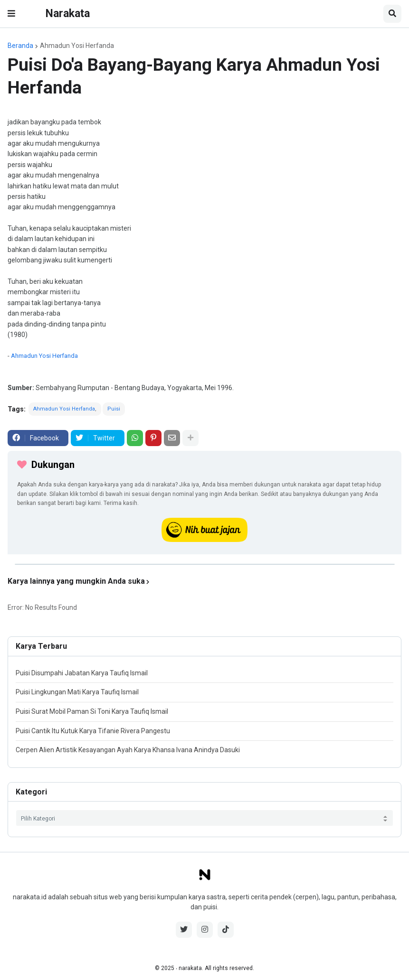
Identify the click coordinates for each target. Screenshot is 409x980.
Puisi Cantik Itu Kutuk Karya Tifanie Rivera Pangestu (93, 731)
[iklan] (205, 564)
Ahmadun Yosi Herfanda (77, 46)
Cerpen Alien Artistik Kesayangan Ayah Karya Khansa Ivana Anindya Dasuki (128, 750)
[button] (11, 14)
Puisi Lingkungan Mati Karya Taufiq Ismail (77, 692)
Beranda (20, 46)
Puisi (114, 409)
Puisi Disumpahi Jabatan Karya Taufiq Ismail (82, 673)
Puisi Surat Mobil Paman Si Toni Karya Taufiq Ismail (92, 711)
